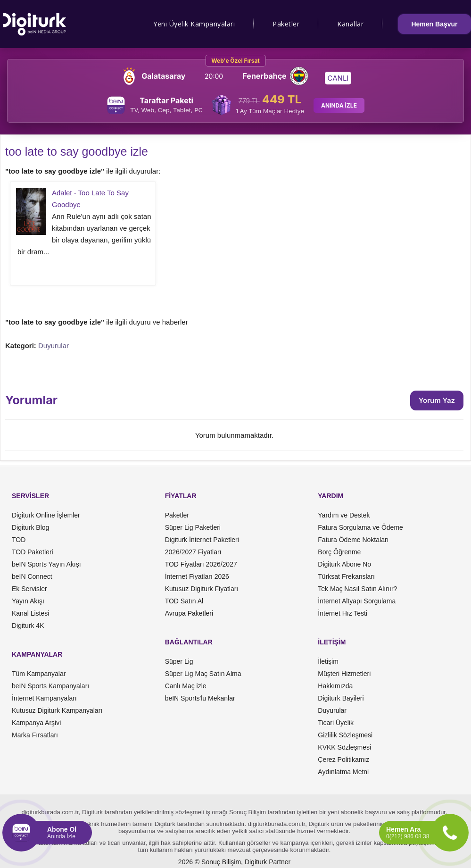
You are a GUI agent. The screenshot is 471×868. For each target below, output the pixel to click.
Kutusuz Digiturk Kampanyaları (57, 710)
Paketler (286, 24)
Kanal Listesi (30, 613)
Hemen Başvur (434, 24)
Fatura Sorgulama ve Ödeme (360, 527)
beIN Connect (32, 576)
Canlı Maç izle (186, 686)
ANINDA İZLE (339, 105)
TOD (19, 540)
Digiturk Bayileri (341, 698)
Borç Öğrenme (339, 552)
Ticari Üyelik (336, 723)
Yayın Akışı (28, 601)
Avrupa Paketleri (189, 613)
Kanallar (350, 24)
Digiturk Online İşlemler (46, 515)
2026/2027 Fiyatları (193, 552)
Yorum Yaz (437, 400)
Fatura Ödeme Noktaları (353, 540)
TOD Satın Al (184, 601)
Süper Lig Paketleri (193, 527)
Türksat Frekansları (346, 576)
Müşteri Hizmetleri (344, 674)
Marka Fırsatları (35, 735)
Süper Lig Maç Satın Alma (203, 674)
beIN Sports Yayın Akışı (46, 564)
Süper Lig (179, 661)
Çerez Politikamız (343, 759)
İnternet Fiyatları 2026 (197, 576)
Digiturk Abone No (344, 564)
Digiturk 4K (28, 626)
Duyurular (54, 346)
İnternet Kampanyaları (44, 698)
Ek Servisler (29, 589)
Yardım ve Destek (344, 515)
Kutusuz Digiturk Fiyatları (202, 589)
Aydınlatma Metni (343, 772)
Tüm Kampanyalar (39, 674)
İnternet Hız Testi (343, 613)
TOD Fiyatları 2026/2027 (201, 564)
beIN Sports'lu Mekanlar (200, 698)
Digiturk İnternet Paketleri (202, 540)
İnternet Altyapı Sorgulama (357, 601)
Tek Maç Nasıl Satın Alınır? (357, 589)
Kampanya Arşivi (36, 723)
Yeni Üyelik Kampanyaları (194, 24)
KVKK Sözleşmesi (344, 747)
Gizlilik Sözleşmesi (345, 735)
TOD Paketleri (33, 552)
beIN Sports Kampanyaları (50, 686)
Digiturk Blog (30, 527)
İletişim (328, 661)
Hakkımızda (335, 686)
